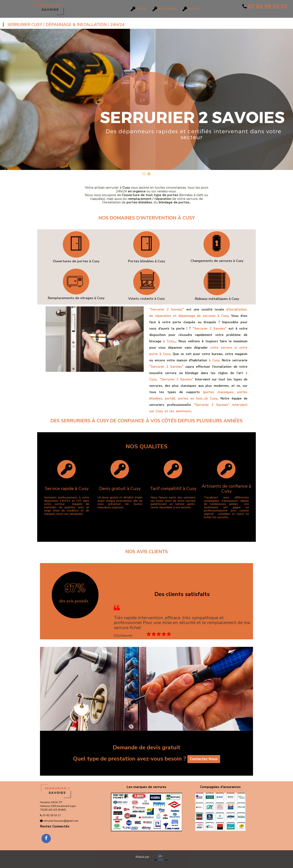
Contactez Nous (204, 759)
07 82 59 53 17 (265, 7)
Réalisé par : (146, 857)
